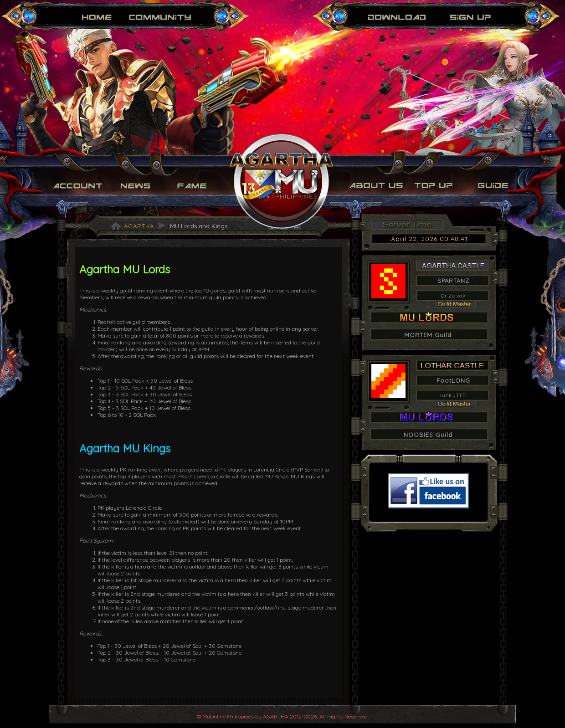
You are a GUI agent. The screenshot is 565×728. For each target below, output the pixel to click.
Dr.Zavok (453, 295)
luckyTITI (454, 395)
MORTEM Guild (428, 335)
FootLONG (453, 380)
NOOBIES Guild (428, 435)
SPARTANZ (453, 281)
